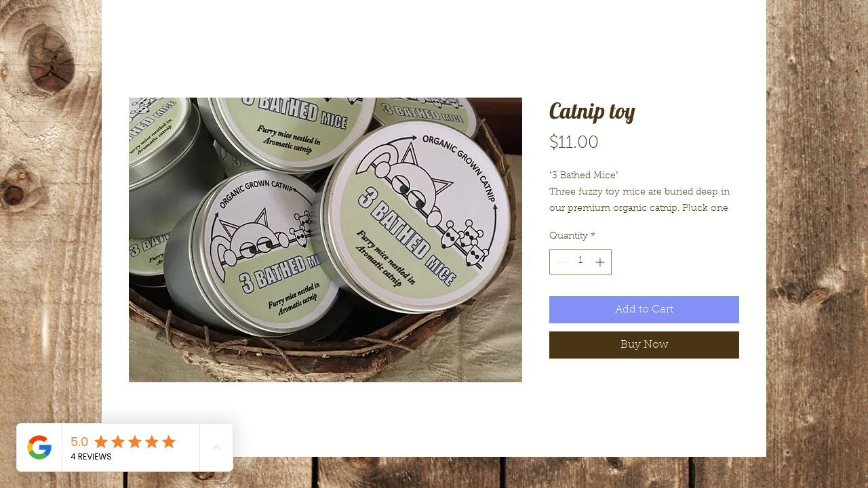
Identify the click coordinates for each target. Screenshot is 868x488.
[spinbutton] (580, 262)
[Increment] (601, 262)
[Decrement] (560, 262)
